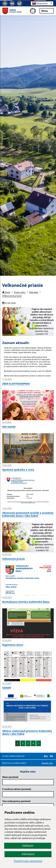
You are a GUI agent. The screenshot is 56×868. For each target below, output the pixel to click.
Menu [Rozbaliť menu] (47, 11)
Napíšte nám (47, 763)
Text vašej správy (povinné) (16, 801)
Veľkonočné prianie (12, 296)
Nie (52, 756)
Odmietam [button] (28, 854)
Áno (46, 756)
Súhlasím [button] (28, 846)
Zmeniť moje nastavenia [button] (28, 861)
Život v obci (20, 292)
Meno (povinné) (10, 777)
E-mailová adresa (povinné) (17, 789)
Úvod (6, 292)
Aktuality (34, 292)
